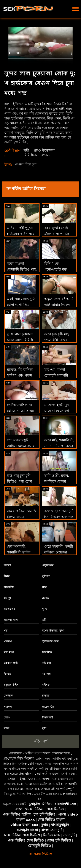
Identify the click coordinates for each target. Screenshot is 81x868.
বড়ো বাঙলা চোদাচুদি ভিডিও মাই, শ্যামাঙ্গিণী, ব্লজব (22, 269)
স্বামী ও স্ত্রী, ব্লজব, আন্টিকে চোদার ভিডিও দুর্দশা (57, 481)
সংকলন (8, 707)
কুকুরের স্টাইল (11, 685)
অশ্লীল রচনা (33, 753)
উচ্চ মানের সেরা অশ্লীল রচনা (39, 774)
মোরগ (7, 718)
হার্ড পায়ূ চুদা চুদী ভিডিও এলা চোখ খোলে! (19, 481)
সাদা (44, 587)
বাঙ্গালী (7, 565)
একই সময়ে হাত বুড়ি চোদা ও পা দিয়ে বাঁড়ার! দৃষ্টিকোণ (21, 305)
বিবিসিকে (30, 155)
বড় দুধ (7, 598)
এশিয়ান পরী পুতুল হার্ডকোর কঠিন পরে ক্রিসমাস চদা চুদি (21, 234)
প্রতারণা (8, 641)
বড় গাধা (47, 674)
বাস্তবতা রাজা (11, 620)
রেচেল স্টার (48, 707)
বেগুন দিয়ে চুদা (26, 164)
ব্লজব (6, 728)
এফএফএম (9, 609)
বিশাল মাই (47, 718)
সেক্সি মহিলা (17, 779)
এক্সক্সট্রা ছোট (11, 663)
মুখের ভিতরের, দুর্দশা (53, 631)
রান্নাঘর (46, 696)
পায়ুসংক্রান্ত (48, 565)
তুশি (44, 728)
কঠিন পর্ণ (40, 741)
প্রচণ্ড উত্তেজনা (44, 150)
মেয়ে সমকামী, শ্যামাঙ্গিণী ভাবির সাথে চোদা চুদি (19, 552)
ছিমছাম (7, 674)
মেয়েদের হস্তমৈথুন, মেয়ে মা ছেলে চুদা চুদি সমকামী (57, 411)
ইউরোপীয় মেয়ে (50, 641)
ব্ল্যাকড (46, 155)
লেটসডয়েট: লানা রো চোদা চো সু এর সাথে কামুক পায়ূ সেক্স (22, 411)
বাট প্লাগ (46, 663)
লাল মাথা (9, 652)
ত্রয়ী (26, 150)
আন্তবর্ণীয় (9, 587)
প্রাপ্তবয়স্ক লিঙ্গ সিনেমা (19, 758)
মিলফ (7, 576)
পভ (6, 631)
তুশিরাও (46, 576)
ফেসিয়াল (8, 696)
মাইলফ (46, 685)
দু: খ (45, 609)
